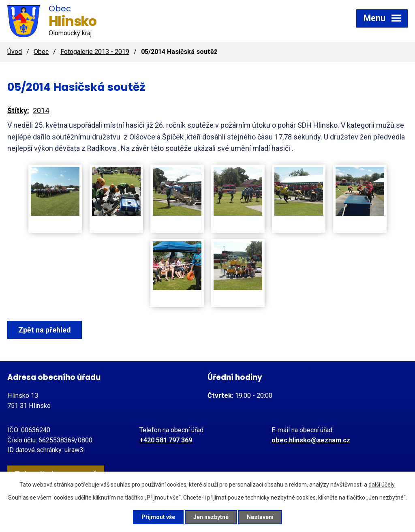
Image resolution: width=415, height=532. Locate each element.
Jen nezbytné (211, 517)
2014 (41, 110)
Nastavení (260, 517)
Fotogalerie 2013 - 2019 (95, 52)
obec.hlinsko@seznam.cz (311, 440)
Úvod (15, 52)
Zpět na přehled (45, 330)
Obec (41, 52)
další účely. (382, 485)
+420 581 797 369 (166, 440)
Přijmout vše (158, 517)
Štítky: (18, 110)
